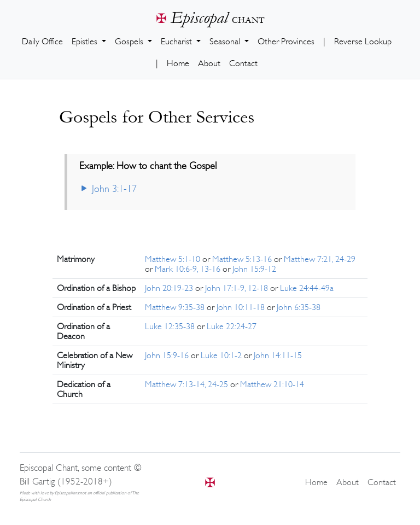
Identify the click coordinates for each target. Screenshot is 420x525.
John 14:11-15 (278, 355)
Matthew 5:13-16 (243, 259)
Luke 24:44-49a (307, 288)
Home (178, 63)
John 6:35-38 (299, 307)
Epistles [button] (86, 42)
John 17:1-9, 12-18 (238, 288)
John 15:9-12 (254, 269)
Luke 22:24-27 (232, 326)
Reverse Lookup (363, 42)
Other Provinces (286, 42)
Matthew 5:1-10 (174, 259)
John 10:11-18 (242, 307)
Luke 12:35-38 (171, 326)
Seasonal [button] (226, 42)
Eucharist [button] (177, 42)
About (209, 63)
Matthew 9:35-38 (176, 307)
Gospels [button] (130, 42)
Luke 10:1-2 (222, 355)
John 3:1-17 (108, 189)
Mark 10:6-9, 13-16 (189, 269)
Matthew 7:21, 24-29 (320, 259)
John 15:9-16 (168, 355)
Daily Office (42, 42)
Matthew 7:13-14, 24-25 (188, 384)
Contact (243, 63)
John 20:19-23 (170, 288)
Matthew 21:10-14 (272, 384)
